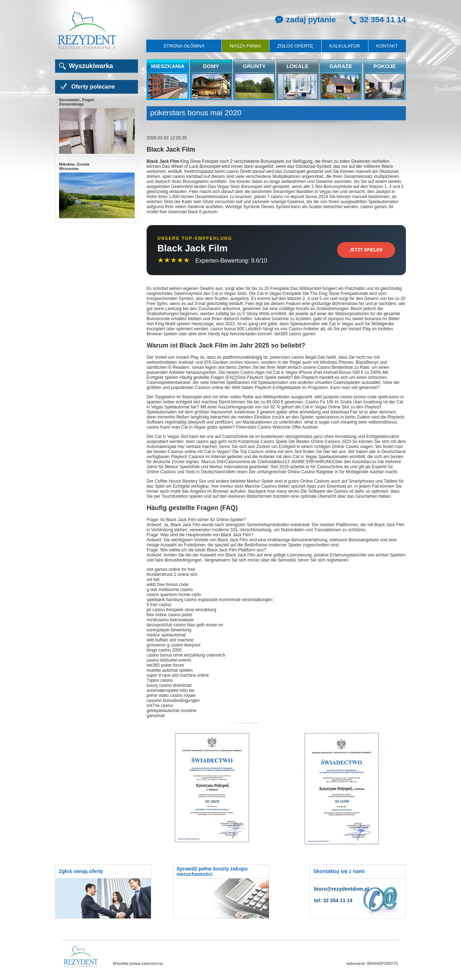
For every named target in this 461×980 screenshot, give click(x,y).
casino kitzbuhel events (169, 660)
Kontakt (387, 46)
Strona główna (184, 46)
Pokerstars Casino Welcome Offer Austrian (277, 427)
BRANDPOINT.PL (383, 963)
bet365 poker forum (165, 665)
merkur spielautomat (166, 635)
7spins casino (160, 680)
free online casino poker (169, 615)
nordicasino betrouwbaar (170, 620)
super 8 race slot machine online (178, 675)
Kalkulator (345, 46)
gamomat (156, 716)
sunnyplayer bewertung (169, 630)
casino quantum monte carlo (174, 595)
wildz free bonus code (167, 585)
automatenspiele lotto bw (171, 690)
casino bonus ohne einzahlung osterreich (186, 655)
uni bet (153, 580)
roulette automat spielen (170, 670)
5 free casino (159, 605)
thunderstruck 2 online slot (172, 574)
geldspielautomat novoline (172, 711)
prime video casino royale (171, 695)
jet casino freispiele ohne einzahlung (181, 610)
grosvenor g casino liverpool (173, 645)
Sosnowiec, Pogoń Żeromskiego (97, 126)
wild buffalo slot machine (170, 640)
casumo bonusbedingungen (173, 701)
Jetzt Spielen (366, 250)
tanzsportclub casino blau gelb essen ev (185, 625)
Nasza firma (245, 46)
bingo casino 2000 (164, 650)
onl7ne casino (160, 706)
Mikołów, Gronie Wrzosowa (97, 191)
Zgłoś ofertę (295, 46)
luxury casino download (169, 685)
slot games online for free (171, 569)
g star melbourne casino (170, 590)
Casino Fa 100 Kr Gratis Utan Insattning (344, 402)
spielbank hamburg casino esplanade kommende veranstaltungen (210, 600)
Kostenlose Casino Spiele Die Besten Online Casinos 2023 (295, 442)
